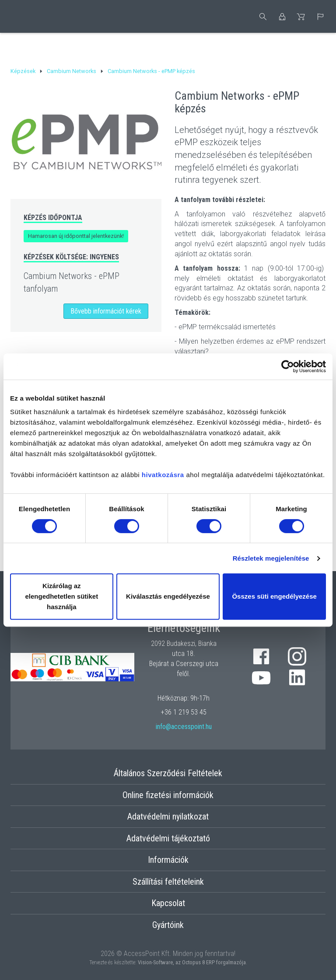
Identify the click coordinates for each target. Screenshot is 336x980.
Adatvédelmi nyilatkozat (168, 816)
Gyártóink (168, 925)
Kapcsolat (168, 903)
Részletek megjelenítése (271, 558)
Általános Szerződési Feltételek (168, 773)
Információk (168, 860)
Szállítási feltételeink (168, 882)
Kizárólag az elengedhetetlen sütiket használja (61, 596)
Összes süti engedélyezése (274, 596)
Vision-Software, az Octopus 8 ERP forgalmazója (192, 962)
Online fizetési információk (168, 795)
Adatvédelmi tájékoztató (168, 838)
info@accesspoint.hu (184, 727)
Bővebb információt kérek (106, 311)
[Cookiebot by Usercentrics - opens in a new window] (288, 366)
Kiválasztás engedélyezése (168, 596)
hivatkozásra (163, 475)
